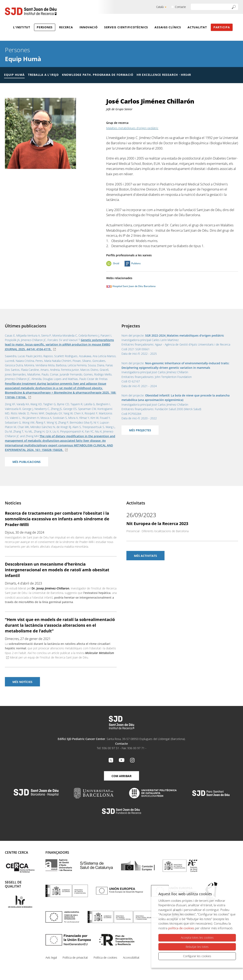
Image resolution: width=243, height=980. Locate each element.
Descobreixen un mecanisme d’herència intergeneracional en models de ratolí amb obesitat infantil (57, 570)
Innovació (89, 27)
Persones (45, 27)
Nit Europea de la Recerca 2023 (157, 524)
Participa (222, 27)
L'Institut (22, 27)
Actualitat (197, 27)
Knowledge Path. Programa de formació (98, 75)
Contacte (180, 7)
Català (160, 7)
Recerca (66, 27)
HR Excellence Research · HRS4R (164, 75)
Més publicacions (27, 462)
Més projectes (140, 430)
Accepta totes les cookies (197, 938)
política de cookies (181, 928)
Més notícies (22, 682)
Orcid (116, 263)
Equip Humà (23, 59)
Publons (136, 263)
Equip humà (14, 75)
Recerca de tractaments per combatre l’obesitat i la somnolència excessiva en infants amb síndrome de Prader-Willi (57, 519)
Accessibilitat (131, 957)
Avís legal (51, 957)
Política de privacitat (75, 957)
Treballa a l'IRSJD (43, 75)
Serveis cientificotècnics (126, 27)
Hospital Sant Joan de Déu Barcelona (131, 286)
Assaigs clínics (168, 27)
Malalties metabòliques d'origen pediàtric (132, 128)
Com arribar (121, 776)
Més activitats (145, 556)
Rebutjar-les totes (197, 947)
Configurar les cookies (197, 956)
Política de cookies (105, 957)
